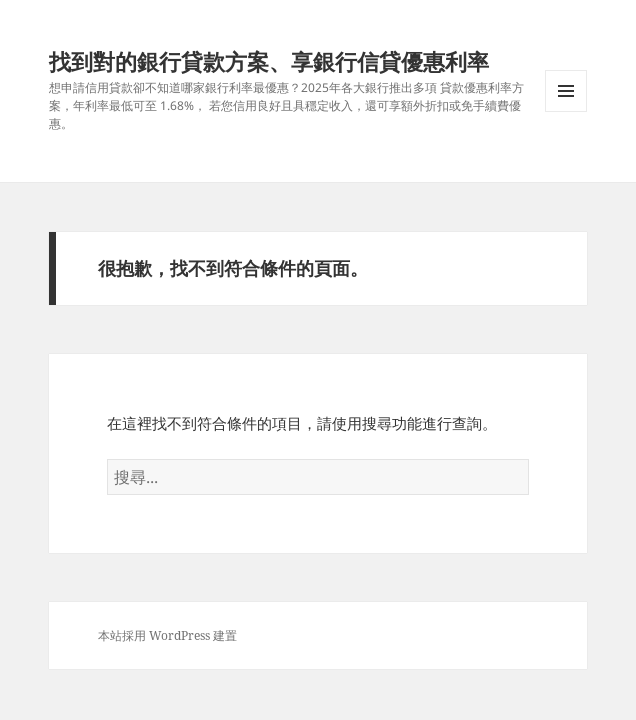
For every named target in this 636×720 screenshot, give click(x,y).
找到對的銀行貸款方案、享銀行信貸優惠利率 (269, 61)
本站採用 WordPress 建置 (167, 635)
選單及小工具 (566, 111)
